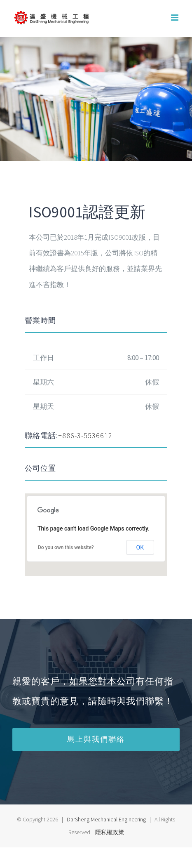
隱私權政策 (110, 832)
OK (140, 547)
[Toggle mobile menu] (175, 18)
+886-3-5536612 (85, 435)
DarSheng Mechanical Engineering (106, 819)
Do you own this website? (66, 547)
